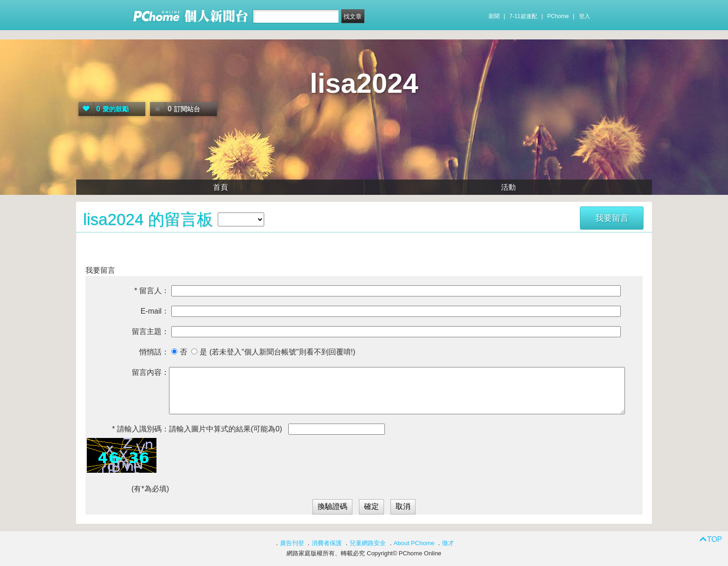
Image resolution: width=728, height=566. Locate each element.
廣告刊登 (292, 543)
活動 (508, 187)
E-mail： (155, 311)
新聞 (494, 16)
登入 (585, 16)
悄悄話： (154, 352)
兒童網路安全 (368, 543)
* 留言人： (152, 291)
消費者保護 (327, 543)
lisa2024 (364, 83)
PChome (558, 16)
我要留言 (612, 218)
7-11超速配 (523, 16)
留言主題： (150, 331)
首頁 (221, 187)
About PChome (414, 543)
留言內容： (150, 372)
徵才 (448, 543)
